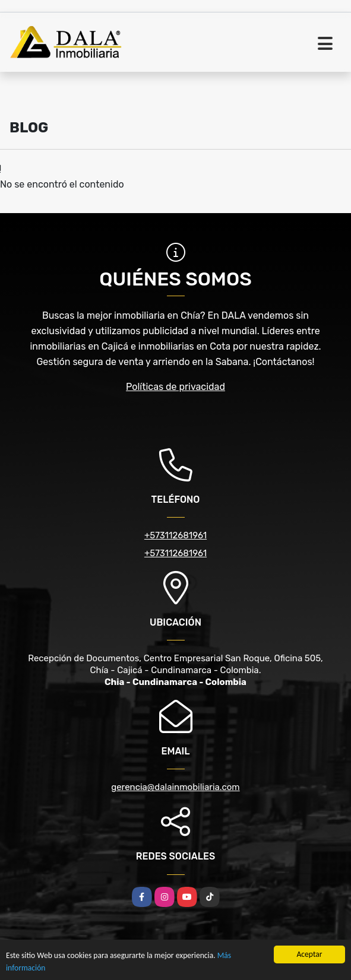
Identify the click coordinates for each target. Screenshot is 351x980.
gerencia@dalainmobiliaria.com (175, 787)
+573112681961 (175, 535)
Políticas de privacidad (175, 387)
